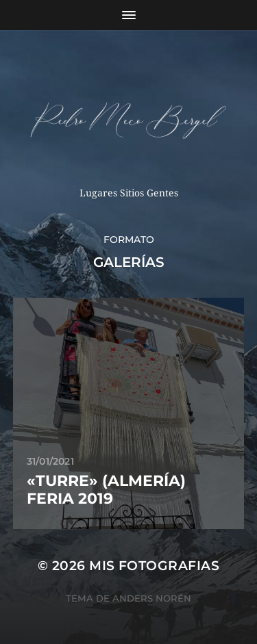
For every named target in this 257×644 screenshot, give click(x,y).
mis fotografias (154, 566)
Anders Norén (152, 598)
